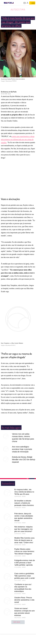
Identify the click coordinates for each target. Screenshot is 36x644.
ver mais (18, 626)
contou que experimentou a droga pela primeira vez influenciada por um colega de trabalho (18, 143)
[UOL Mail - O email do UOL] (25, 3)
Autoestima (18, 9)
